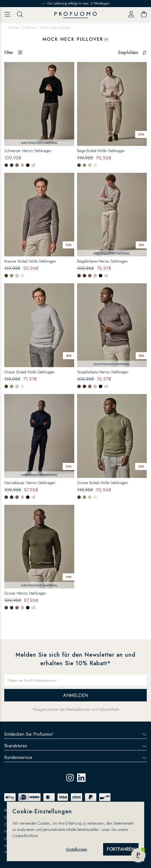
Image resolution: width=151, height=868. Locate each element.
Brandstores (75, 746)
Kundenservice (75, 757)
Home (13, 27)
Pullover (29, 27)
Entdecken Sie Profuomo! (75, 734)
